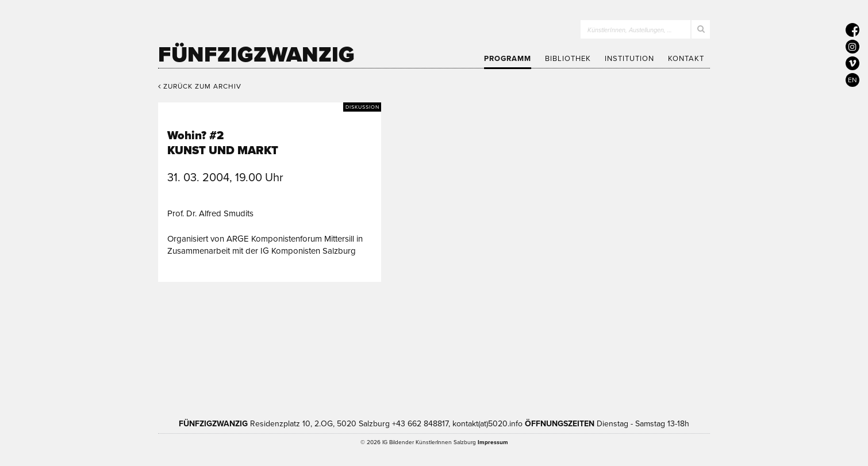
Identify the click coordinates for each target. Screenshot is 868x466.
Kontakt (686, 59)
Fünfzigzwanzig (256, 55)
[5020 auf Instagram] (852, 47)
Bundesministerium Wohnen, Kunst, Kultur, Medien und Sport (491, 347)
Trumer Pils (612, 347)
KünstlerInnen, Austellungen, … (630, 30)
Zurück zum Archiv (200, 86)
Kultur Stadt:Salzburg (264, 347)
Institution (629, 59)
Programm (508, 59)
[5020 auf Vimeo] (852, 63)
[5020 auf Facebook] (852, 30)
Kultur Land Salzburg (363, 347)
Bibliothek (568, 59)
